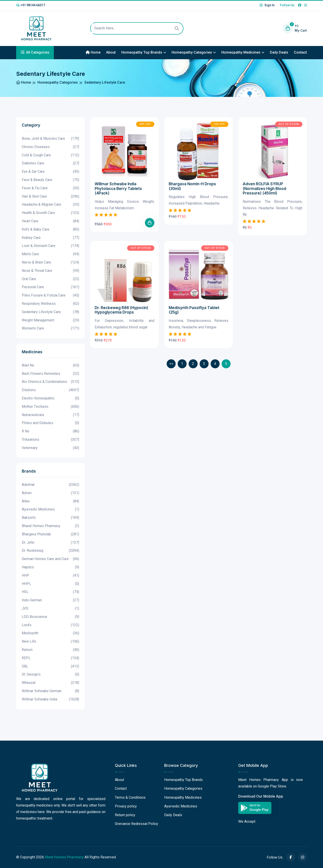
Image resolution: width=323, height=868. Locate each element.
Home (93, 52)
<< (171, 364)
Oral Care (50, 279)
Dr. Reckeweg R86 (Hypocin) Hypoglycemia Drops (121, 310)
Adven (50, 493)
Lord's (50, 625)
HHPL (50, 584)
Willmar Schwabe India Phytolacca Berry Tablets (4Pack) (118, 189)
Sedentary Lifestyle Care (50, 312)
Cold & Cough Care (50, 155)
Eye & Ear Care (50, 172)
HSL (50, 592)
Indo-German (50, 600)
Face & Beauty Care (50, 180)
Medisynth (50, 633)
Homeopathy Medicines (241, 52)
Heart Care (50, 221)
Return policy (125, 815)
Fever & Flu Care (50, 188)
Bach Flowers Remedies (50, 374)
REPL (50, 658)
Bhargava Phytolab (50, 534)
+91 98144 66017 (31, 5)
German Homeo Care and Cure (50, 559)
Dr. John (50, 543)
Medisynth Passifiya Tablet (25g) (194, 310)
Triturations (50, 440)
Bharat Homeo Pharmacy (50, 526)
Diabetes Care (50, 163)
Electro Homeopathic (50, 398)
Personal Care (50, 287)
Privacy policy (126, 806)
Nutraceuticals (50, 415)
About (111, 52)
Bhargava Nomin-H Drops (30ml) (192, 186)
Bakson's (50, 518)
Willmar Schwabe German (50, 691)
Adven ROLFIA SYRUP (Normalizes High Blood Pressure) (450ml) (264, 189)
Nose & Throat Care (50, 271)
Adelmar (50, 485)
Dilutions (50, 390)
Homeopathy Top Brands (142, 52)
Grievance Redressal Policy (136, 824)
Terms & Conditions (130, 797)
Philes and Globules (50, 423)
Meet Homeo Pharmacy (64, 857)
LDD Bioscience (50, 617)
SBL (50, 666)
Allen (50, 501)
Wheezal (50, 683)
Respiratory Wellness (50, 304)
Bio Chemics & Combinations (50, 382)
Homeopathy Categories (192, 52)
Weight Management (50, 320)
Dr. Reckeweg (50, 551)
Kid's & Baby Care (50, 230)
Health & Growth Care (50, 213)
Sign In (267, 5)
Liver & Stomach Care (50, 246)
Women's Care (50, 328)
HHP (50, 576)
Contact (300, 52)
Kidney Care (50, 238)
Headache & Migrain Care (50, 205)
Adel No (50, 365)
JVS (50, 609)
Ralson (50, 650)
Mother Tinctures (50, 407)
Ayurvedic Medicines (50, 509)
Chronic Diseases (50, 147)
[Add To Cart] (150, 223)
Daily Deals (279, 52)
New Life (50, 642)
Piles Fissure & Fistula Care (50, 296)
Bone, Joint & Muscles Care (50, 139)
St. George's (50, 675)
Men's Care (50, 254)
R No (50, 431)
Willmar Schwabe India (50, 699)
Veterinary (50, 448)
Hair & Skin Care (50, 197)
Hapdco (50, 567)
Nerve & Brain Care (50, 263)
